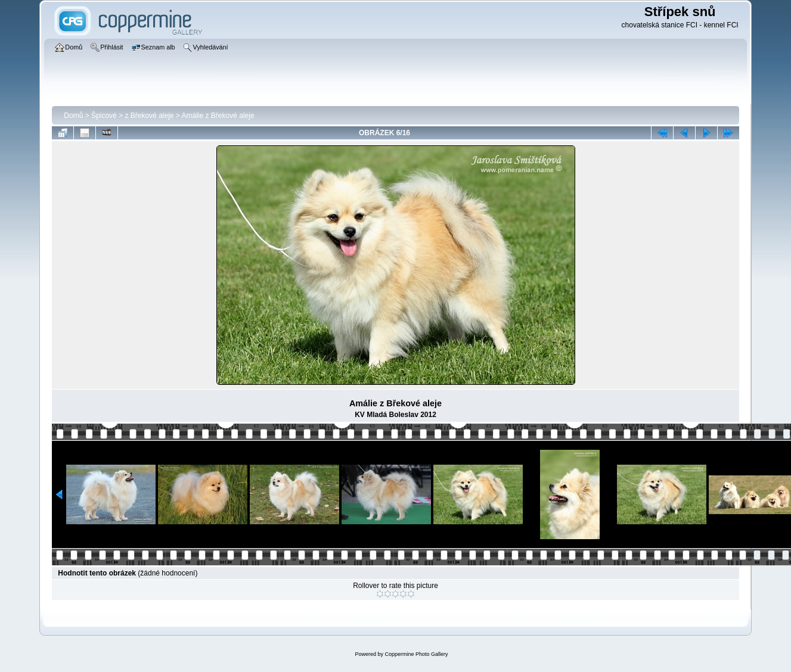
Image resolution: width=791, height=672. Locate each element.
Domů (73, 116)
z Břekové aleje (149, 116)
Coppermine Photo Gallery (416, 654)
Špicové (104, 116)
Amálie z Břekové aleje (218, 116)
